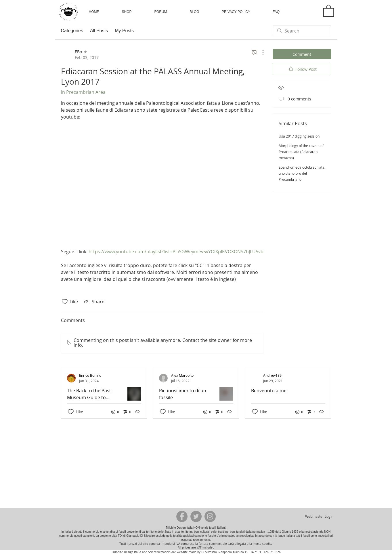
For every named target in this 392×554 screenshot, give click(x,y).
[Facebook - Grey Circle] (182, 516)
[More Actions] (260, 52)
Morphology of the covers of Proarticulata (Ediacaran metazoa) (301, 152)
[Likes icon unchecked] (65, 302)
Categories (72, 31)
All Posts (99, 31)
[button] (127, 12)
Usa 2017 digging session (299, 136)
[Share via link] (93, 302)
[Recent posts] (199, 393)
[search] (302, 31)
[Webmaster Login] (319, 516)
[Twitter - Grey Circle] (196, 516)
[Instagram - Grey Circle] (210, 516)
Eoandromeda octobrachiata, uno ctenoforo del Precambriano (302, 173)
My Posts (124, 31)
